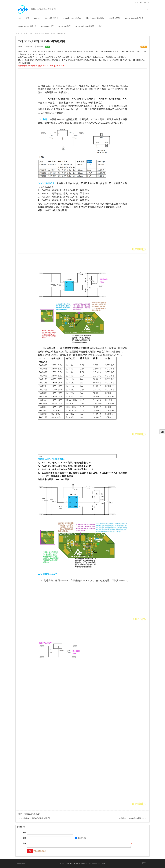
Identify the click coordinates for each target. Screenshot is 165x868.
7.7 (145, 863)
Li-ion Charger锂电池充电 (72, 18)
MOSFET (37, 18)
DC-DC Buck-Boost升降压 (84, 26)
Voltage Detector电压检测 (134, 18)
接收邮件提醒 (81, 838)
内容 (24, 843)
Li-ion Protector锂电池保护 (95, 18)
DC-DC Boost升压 (47, 26)
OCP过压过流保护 (52, 18)
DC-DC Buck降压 (64, 26)
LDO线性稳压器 (115, 18)
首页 (27, 18)
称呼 (24, 833)
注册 (141, 2)
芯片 (31, 34)
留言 (100, 26)
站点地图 (21, 863)
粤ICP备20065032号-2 (96, 863)
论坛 (19, 18)
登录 (136, 2)
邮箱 (24, 838)
